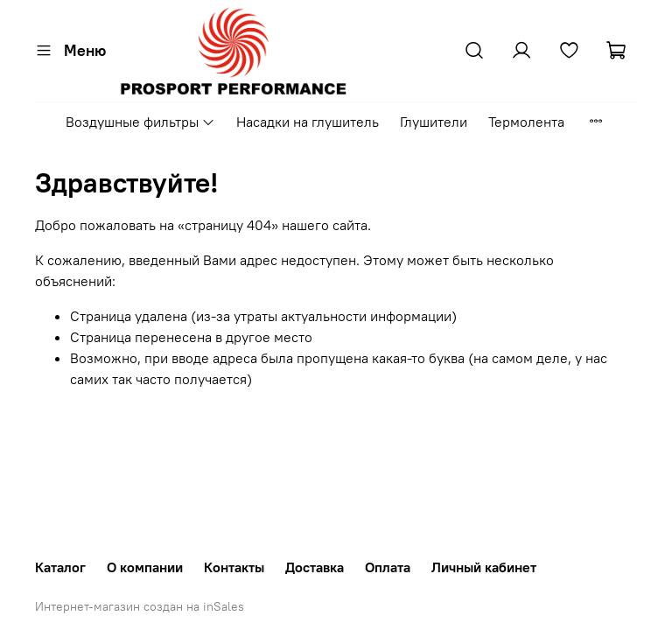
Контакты (234, 567)
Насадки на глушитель (308, 122)
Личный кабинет (484, 567)
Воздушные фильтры (140, 122)
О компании (145, 567)
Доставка (315, 567)
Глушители (434, 122)
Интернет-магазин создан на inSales (140, 606)
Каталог (60, 567)
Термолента (526, 122)
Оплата (388, 567)
